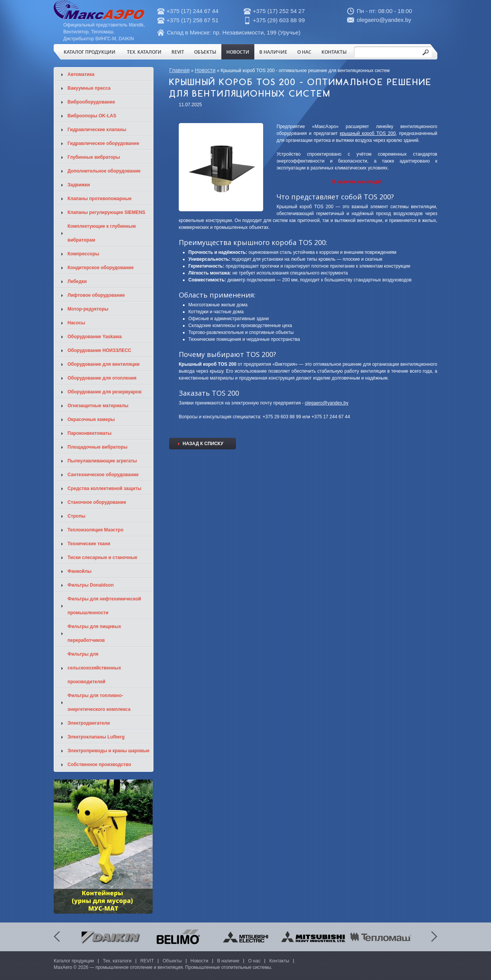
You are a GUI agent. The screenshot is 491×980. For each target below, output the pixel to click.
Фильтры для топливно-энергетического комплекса (99, 702)
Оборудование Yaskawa (95, 337)
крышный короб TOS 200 (368, 133)
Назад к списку (203, 444)
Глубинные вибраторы (94, 157)
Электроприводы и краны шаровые (109, 751)
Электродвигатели (89, 723)
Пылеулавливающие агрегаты (102, 461)
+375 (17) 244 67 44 (193, 11)
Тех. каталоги (144, 52)
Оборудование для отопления (102, 378)
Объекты (205, 52)
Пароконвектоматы (90, 433)
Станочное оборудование (97, 502)
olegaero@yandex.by (384, 20)
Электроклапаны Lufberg (96, 737)
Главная (179, 70)
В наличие (273, 52)
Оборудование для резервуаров (105, 392)
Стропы (77, 516)
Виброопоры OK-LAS (92, 116)
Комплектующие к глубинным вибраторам (102, 233)
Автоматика (81, 74)
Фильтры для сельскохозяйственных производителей (94, 668)
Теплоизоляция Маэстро (96, 530)
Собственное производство (99, 765)
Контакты (334, 52)
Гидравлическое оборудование (103, 143)
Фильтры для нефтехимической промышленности (104, 606)
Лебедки (77, 281)
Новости (238, 52)
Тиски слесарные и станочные (102, 557)
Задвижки (79, 185)
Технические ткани (89, 544)
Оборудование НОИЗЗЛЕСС (99, 350)
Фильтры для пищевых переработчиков (94, 633)
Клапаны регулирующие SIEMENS (106, 212)
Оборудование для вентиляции (104, 364)
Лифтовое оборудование (96, 295)
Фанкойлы (80, 571)
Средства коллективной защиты (105, 488)
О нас (304, 52)
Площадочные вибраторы (97, 447)
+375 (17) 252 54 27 (279, 11)
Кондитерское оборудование (101, 268)
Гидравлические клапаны (97, 130)
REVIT (178, 52)
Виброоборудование (91, 102)
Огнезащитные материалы (98, 406)
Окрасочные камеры (91, 419)
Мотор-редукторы (88, 309)
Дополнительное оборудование (104, 171)
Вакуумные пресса (89, 88)
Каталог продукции (90, 52)
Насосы (76, 323)
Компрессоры (83, 254)
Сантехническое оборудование (103, 475)
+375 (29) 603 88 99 (279, 20)
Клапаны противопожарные (100, 199)
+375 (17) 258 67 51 (193, 20)
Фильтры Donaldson (91, 585)
